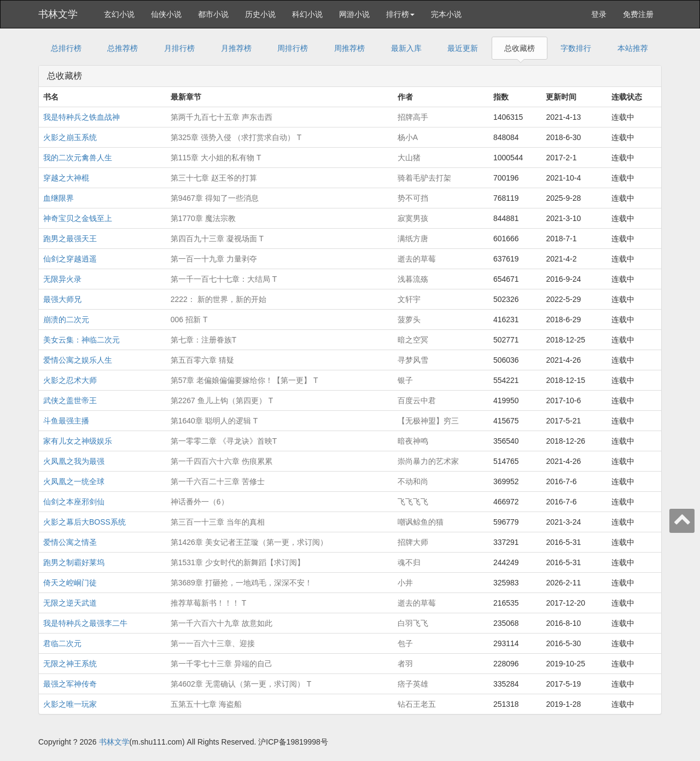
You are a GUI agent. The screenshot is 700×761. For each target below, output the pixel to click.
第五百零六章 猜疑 (202, 360)
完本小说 (446, 14)
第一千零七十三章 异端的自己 (221, 664)
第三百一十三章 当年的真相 (218, 522)
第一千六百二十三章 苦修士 (218, 481)
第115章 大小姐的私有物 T (216, 158)
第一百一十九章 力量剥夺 (214, 259)
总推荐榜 (122, 48)
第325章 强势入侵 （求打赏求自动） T (236, 137)
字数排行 (576, 48)
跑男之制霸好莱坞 (74, 562)
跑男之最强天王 (70, 239)
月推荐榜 (236, 48)
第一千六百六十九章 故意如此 (221, 623)
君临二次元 (62, 643)
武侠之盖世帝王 (70, 400)
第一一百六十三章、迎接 (213, 643)
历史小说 (260, 14)
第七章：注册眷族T (204, 340)
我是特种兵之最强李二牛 (85, 623)
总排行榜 (66, 48)
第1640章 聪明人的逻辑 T (214, 421)
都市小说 (213, 14)
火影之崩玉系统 (70, 137)
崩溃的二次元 (66, 319)
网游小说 (354, 14)
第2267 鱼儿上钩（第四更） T (222, 400)
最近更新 (463, 48)
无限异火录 (62, 279)
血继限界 (59, 198)
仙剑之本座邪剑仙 (74, 502)
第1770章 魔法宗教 (203, 218)
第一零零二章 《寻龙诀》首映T (224, 441)
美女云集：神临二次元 (81, 340)
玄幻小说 (119, 14)
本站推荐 (633, 48)
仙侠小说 (166, 14)
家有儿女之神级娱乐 (78, 441)
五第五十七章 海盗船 (206, 704)
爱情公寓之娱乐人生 (78, 360)
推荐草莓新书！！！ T (208, 603)
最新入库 (406, 48)
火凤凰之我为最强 (74, 461)
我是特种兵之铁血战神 (81, 117)
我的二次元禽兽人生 (78, 158)
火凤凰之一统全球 (74, 481)
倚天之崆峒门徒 (70, 583)
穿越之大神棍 (66, 178)
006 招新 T (189, 319)
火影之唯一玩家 (70, 704)
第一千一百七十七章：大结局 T (224, 279)
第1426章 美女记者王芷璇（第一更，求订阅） (249, 542)
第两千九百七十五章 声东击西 (221, 117)
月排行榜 (179, 48)
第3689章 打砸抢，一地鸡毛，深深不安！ (241, 583)
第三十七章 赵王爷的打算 (214, 178)
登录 (599, 14)
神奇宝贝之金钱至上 (78, 218)
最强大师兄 (62, 299)
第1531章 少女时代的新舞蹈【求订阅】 (238, 562)
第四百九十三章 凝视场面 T (217, 239)
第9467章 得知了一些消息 (215, 198)
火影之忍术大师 (70, 380)
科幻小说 (307, 14)
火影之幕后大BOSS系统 (84, 522)
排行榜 (400, 14)
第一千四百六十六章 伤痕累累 (221, 461)
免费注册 (638, 14)
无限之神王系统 (70, 664)
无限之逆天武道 (70, 603)
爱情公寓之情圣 (70, 542)
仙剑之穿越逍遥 (70, 259)
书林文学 (58, 14)
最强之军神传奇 (70, 684)
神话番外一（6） (200, 502)
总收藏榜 (520, 48)
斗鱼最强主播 (66, 421)
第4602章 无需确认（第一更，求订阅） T (241, 684)
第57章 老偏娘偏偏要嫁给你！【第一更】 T (244, 380)
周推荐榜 (349, 48)
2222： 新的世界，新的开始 (218, 299)
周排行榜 (293, 48)
